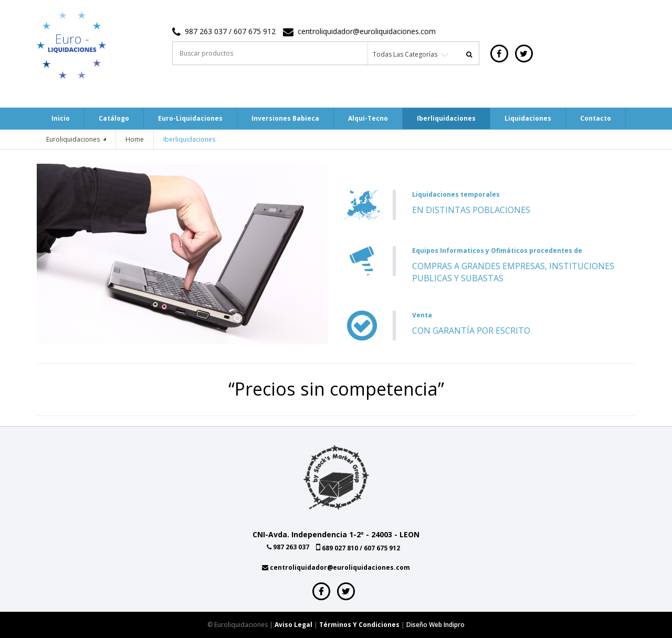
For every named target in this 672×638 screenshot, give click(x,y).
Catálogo (114, 118)
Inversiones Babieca (285, 118)
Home (135, 139)
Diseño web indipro (435, 625)
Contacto (596, 118)
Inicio (61, 118)
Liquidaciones (528, 118)
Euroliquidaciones (74, 139)
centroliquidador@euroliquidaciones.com (367, 31)
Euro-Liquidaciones (190, 118)
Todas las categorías (405, 54)
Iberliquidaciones (446, 118)
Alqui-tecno (368, 118)
